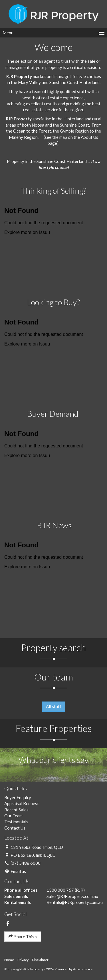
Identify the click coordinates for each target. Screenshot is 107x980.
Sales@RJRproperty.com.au (72, 896)
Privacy (23, 960)
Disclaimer (40, 960)
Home (9, 960)
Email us (18, 871)
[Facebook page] (8, 924)
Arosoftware (83, 969)
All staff (54, 706)
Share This (23, 936)
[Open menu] (53, 33)
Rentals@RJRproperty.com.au (75, 902)
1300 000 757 (60, 890)
